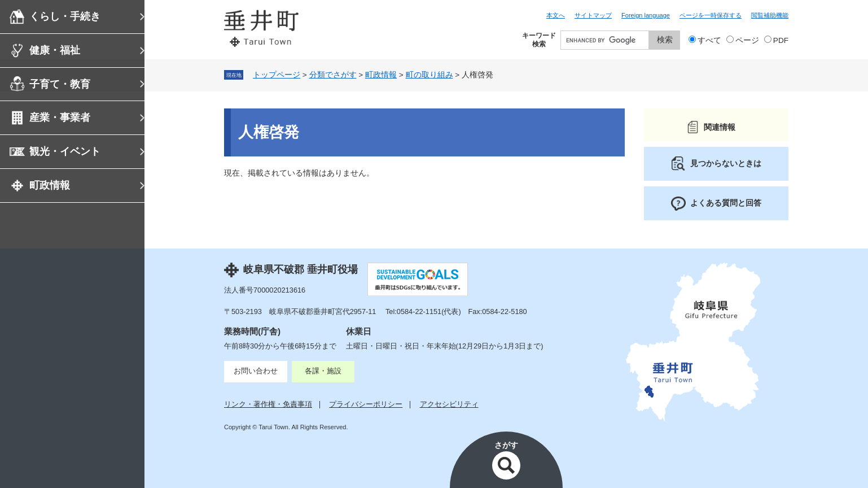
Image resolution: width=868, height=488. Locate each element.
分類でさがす (333, 75)
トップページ (277, 75)
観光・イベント (65, 151)
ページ (747, 40)
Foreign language (646, 15)
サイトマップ (593, 15)
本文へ (556, 15)
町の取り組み (429, 75)
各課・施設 (323, 371)
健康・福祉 (55, 50)
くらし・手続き (65, 16)
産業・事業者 (60, 117)
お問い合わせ (256, 371)
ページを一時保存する (711, 15)
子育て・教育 (60, 84)
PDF (781, 40)
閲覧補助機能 (770, 15)
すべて (709, 40)
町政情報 (50, 185)
